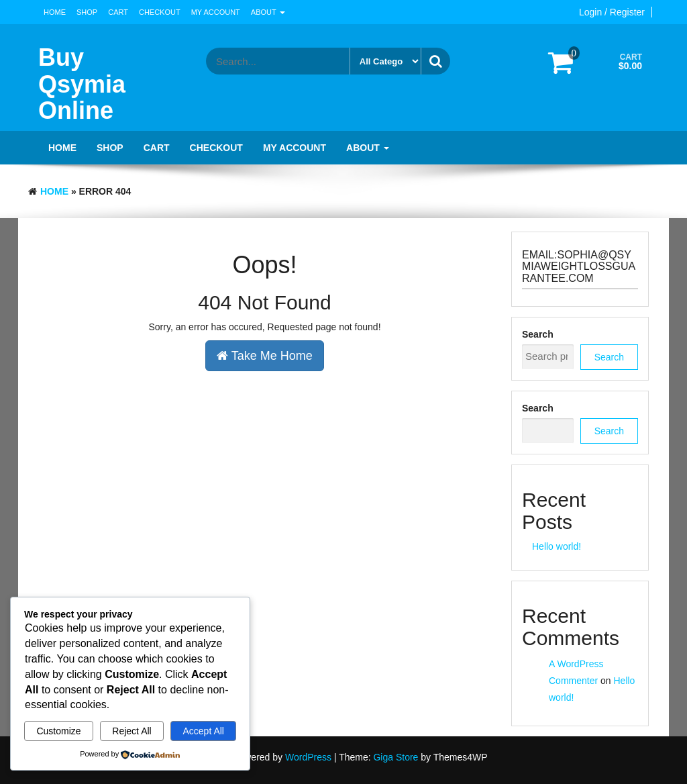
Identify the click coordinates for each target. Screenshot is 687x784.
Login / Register (612, 12)
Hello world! (557, 546)
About (268, 12)
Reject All (131, 731)
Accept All (203, 731)
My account (216, 12)
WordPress (308, 757)
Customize (58, 731)
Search (538, 334)
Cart (118, 12)
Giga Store (395, 757)
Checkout (160, 12)
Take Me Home (265, 356)
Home (55, 12)
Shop (87, 12)
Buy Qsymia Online (82, 84)
